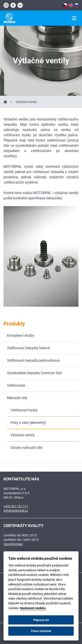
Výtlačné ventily (23, 435)
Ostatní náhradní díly (27, 448)
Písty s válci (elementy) (28, 423)
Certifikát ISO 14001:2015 (21, 540)
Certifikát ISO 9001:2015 (20, 535)
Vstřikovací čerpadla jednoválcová (33, 360)
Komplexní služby (21, 335)
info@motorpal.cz (16, 511)
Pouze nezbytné (41, 631)
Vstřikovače (16, 385)
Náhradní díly (17, 398)
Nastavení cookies (33, 608)
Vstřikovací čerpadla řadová (28, 348)
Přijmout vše (41, 620)
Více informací (13, 544)
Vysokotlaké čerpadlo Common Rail (34, 373)
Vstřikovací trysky (24, 410)
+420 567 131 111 (16, 506)
